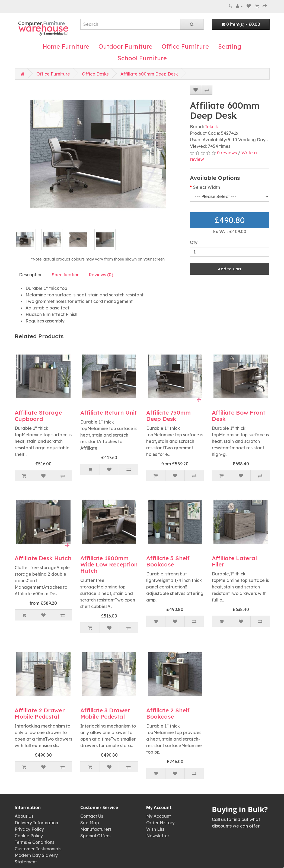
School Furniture (142, 58)
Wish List (155, 829)
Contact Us (92, 816)
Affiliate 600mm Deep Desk (149, 74)
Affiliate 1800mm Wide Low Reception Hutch (109, 564)
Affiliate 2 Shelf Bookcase (168, 713)
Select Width (207, 187)
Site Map (90, 823)
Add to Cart (230, 269)
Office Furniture (185, 46)
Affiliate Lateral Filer (234, 561)
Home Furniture (66, 46)
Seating (230, 46)
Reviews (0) (101, 275)
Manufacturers (96, 829)
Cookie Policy (29, 836)
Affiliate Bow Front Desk (239, 416)
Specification (66, 275)
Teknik (211, 127)
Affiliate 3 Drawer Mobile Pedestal (105, 713)
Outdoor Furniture (125, 46)
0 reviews (227, 153)
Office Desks (95, 74)
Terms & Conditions (34, 842)
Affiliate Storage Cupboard (38, 416)
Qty (194, 242)
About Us (24, 816)
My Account (159, 816)
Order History (160, 823)
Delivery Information (36, 823)
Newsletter (158, 836)
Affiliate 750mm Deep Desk (168, 416)
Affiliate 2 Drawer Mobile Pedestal (40, 713)
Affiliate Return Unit (109, 412)
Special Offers (95, 836)
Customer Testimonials (38, 849)
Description (31, 275)
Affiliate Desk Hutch (43, 558)
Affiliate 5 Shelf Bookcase (168, 561)
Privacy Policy (29, 829)
